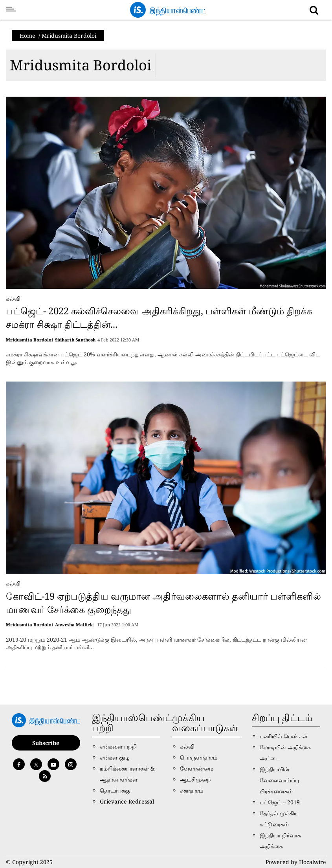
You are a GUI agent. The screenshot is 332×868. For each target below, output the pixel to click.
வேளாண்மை (197, 768)
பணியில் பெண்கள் (284, 736)
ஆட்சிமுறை (195, 779)
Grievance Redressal (127, 801)
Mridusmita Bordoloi (81, 65)
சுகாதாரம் (192, 790)
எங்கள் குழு (115, 757)
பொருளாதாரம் (199, 757)
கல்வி (13, 298)
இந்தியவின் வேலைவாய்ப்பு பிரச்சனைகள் (279, 780)
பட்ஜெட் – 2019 (280, 802)
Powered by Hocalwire (296, 862)
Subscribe (46, 743)
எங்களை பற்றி (118, 746)
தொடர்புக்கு (115, 790)
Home (28, 36)
